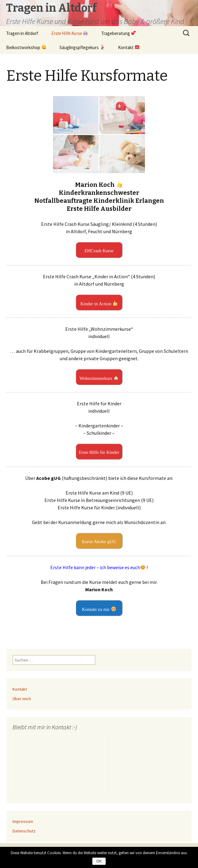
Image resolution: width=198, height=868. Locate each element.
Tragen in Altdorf (22, 33)
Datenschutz (24, 831)
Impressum (23, 821)
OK (99, 861)
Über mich (22, 699)
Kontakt (129, 47)
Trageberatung (118, 33)
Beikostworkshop (26, 47)
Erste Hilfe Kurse (70, 33)
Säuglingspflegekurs (82, 47)
